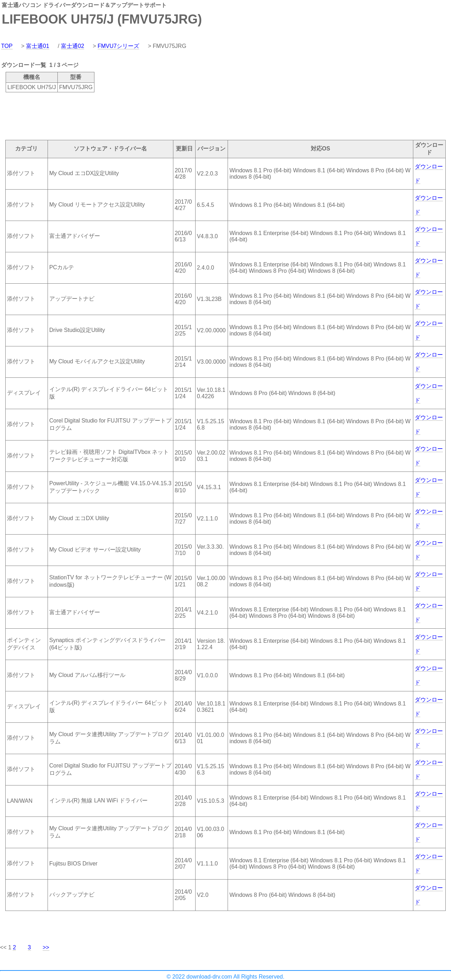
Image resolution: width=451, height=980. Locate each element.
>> (46, 947)
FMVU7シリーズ (118, 46)
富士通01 (38, 46)
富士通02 (73, 46)
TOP (7, 46)
